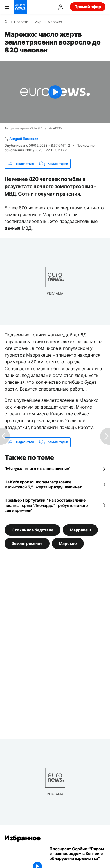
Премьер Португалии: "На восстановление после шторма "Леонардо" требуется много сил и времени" (46, 505)
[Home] (6, 22)
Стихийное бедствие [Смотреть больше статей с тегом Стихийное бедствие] (32, 530)
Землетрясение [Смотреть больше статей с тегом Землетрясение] (27, 543)
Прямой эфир (88, 7)
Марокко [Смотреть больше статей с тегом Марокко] (68, 543)
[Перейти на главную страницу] (20, 7)
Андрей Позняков (24, 139)
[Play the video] (55, 92)
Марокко (55, 22)
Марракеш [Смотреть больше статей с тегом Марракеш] (80, 530)
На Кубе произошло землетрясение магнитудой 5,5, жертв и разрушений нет (43, 484)
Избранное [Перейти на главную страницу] (23, 838)
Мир (38, 22)
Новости (21, 22)
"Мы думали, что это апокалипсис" (37, 469)
